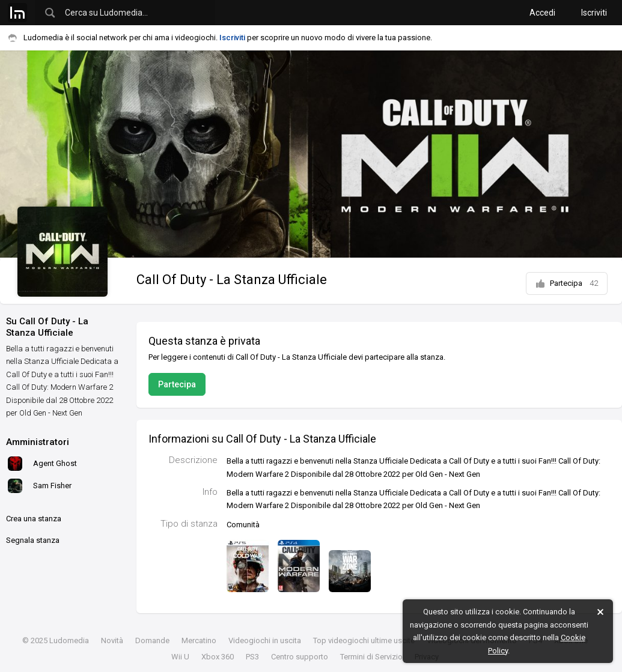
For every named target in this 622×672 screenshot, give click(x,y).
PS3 (252, 657)
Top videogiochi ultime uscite (364, 640)
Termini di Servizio (371, 657)
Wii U (180, 657)
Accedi (542, 13)
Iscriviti (594, 13)
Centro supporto (300, 657)
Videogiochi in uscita (265, 640)
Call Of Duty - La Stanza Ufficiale (232, 280)
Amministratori (38, 442)
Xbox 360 (218, 657)
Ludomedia (69, 640)
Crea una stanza (34, 519)
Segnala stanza (33, 540)
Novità (112, 640)
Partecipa (567, 283)
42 (594, 283)
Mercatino (199, 640)
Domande (152, 640)
